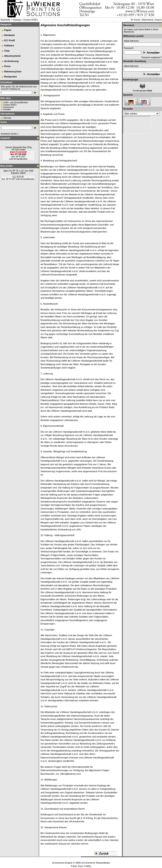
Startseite (5, 20)
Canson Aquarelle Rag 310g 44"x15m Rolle (18, 149)
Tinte (7, 51)
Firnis (7, 66)
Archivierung (11, 61)
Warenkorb (148, 20)
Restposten (11, 77)
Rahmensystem (13, 72)
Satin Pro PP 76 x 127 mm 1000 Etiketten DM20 (18, 172)
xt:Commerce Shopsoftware (96, 863)
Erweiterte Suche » (10, 134)
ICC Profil (9, 40)
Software (9, 45)
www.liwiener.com (83, 383)
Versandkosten (20, 159)
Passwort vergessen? (151, 57)
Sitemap (7, 118)
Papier (8, 30)
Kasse (158, 20)
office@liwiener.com (71, 774)
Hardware (9, 35)
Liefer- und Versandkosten (16, 102)
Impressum (9, 107)
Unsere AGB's (30, 20)
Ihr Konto (135, 20)
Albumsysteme (12, 56)
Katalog (17, 20)
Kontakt (7, 109)
